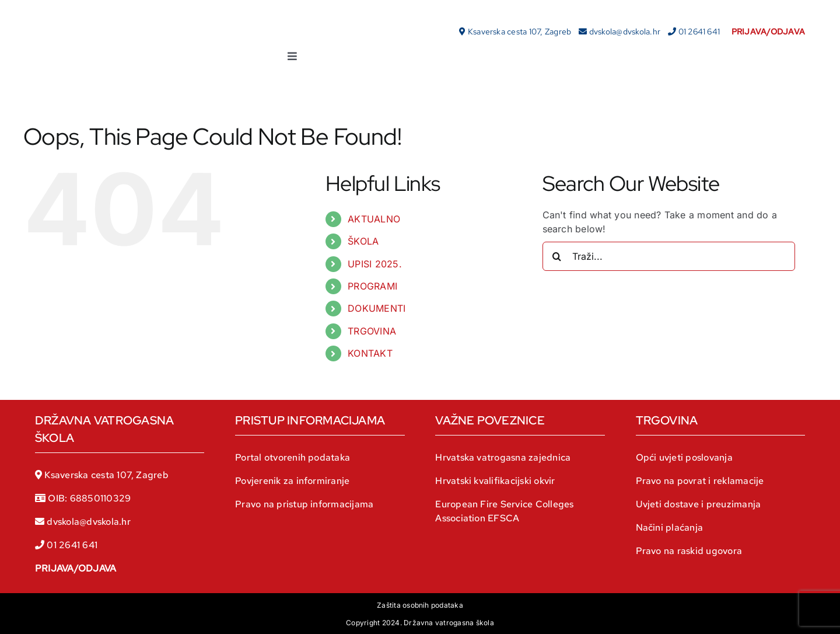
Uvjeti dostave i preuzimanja (699, 504)
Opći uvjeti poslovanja (684, 457)
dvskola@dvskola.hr (625, 32)
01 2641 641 (699, 32)
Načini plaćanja (670, 527)
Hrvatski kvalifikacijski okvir (495, 481)
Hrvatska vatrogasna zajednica (503, 457)
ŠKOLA (363, 241)
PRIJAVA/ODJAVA (76, 568)
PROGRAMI (372, 286)
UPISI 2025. (375, 264)
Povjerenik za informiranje (292, 481)
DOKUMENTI (377, 308)
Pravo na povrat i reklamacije (700, 481)
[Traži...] (669, 256)
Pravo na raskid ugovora (689, 551)
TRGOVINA (372, 331)
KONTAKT (370, 353)
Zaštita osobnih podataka (420, 605)
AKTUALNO (374, 219)
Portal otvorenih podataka (293, 457)
